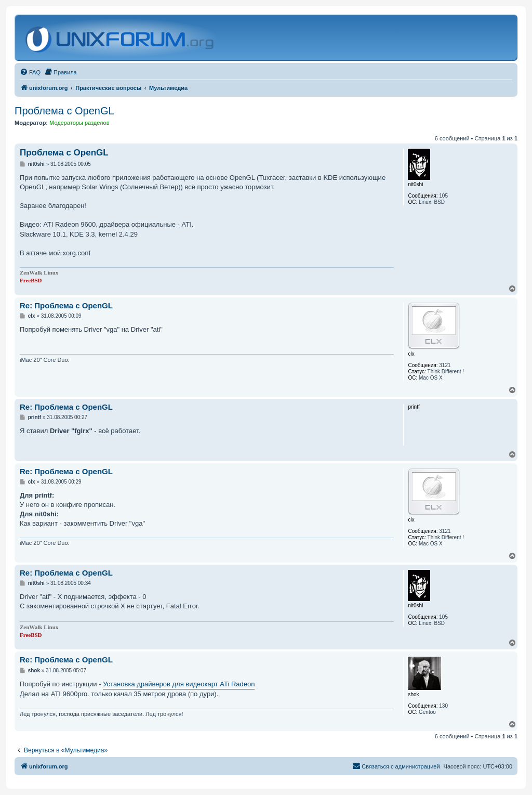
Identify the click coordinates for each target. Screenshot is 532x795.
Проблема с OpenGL (64, 111)
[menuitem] (30, 72)
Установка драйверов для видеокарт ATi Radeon (179, 684)
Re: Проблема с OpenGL (66, 305)
